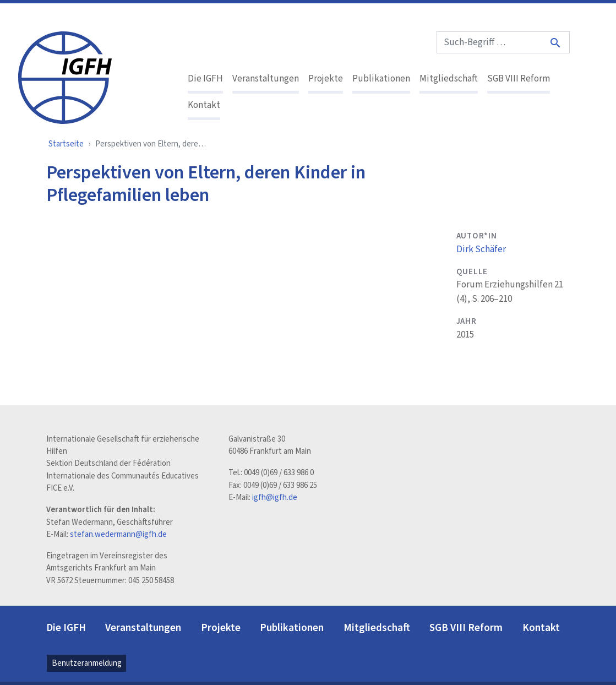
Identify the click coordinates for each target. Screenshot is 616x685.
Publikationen (381, 79)
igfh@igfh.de (275, 498)
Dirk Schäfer (481, 249)
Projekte (326, 79)
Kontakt (204, 105)
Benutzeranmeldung (87, 663)
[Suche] (556, 43)
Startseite (66, 144)
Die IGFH (205, 79)
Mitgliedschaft (449, 79)
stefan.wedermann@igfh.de (118, 534)
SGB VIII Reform (519, 79)
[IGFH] (65, 77)
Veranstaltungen (266, 79)
